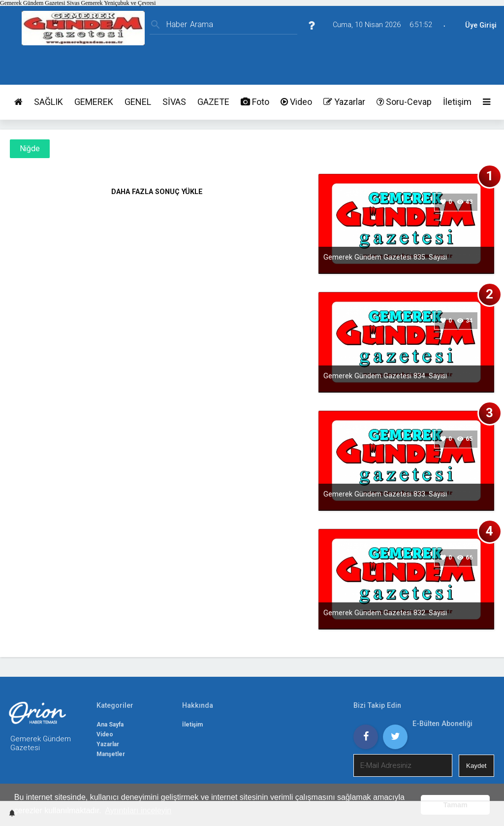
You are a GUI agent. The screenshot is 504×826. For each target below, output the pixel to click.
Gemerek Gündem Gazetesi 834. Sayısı (385, 376)
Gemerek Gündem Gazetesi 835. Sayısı (385, 257)
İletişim (457, 102)
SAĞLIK (48, 102)
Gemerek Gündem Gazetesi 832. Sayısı (385, 613)
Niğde (30, 149)
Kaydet (476, 766)
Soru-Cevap (404, 102)
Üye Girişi (481, 25)
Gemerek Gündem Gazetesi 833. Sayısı (385, 494)
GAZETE (213, 102)
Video (296, 102)
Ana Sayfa (110, 725)
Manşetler (111, 754)
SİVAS (174, 102)
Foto (255, 102)
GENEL (138, 102)
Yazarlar (344, 102)
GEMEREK (94, 102)
